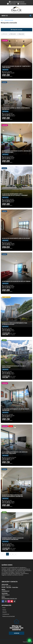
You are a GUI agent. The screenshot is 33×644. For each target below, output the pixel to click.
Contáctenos (6, 614)
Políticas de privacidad (9, 616)
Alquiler (5, 612)
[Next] (15, 554)
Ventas (4, 610)
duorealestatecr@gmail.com (18, 2)
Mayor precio (21, 34)
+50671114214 (12, 4)
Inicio (2, 20)
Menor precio (12, 34)
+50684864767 (23, 4)
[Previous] (2, 554)
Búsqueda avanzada (9, 20)
